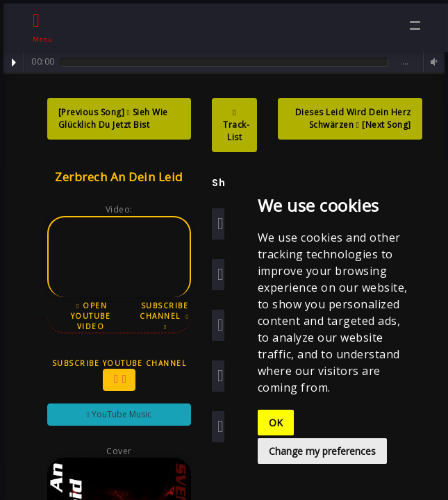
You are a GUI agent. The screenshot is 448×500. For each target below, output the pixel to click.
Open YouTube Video (91, 316)
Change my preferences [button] (322, 451)
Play (14, 62)
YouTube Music (119, 414)
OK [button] (276, 423)
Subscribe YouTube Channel (119, 375)
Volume (432, 62)
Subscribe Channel (164, 316)
